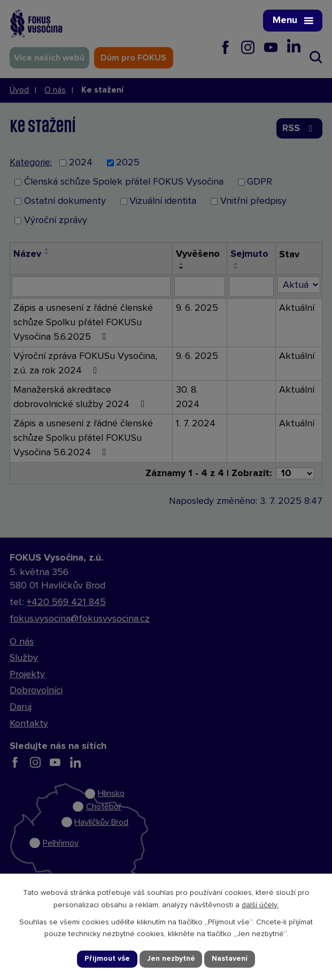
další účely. (260, 905)
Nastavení (230, 959)
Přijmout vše (107, 959)
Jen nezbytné (171, 959)
